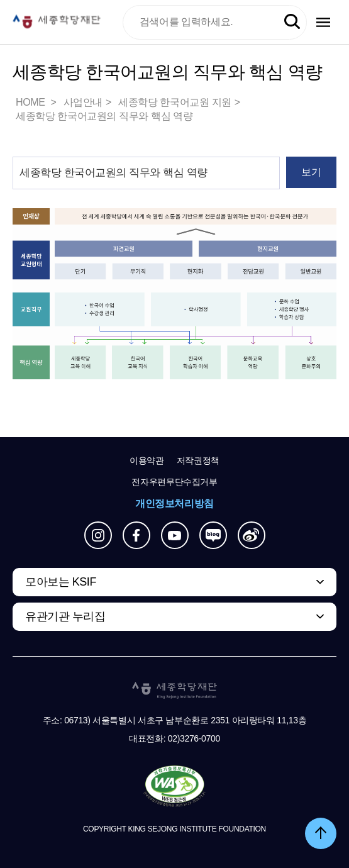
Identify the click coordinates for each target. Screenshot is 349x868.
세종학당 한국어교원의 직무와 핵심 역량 (104, 116)
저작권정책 (198, 460)
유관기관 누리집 (65, 616)
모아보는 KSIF (61, 582)
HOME (31, 102)
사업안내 (83, 102)
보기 (311, 172)
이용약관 (147, 460)
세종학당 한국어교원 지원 (175, 102)
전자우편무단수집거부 (174, 482)
